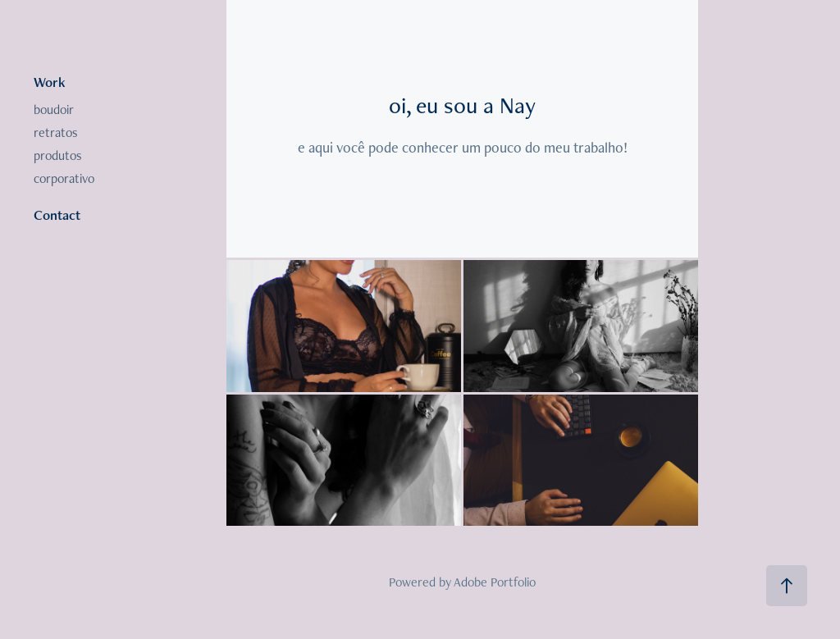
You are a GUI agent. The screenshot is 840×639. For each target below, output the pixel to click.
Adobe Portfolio (495, 582)
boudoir (54, 110)
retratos (56, 132)
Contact (57, 215)
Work (50, 82)
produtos (58, 155)
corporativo (64, 178)
